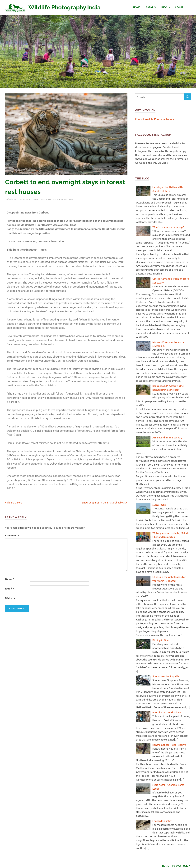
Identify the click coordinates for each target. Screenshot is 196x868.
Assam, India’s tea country (167, 437)
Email (10, 588)
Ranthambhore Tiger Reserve (169, 745)
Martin (24, 199)
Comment (12, 535)
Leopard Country (162, 821)
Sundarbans (159, 504)
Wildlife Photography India (68, 7)
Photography (56, 199)
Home (137, 7)
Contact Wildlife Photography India (155, 119)
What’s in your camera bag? (168, 227)
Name (10, 579)
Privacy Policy (180, 865)
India (44, 199)
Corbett (36, 199)
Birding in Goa (160, 640)
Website (10, 598)
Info (166, 7)
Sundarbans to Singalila (166, 676)
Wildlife (69, 199)
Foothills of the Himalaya (167, 712)
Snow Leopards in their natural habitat (104, 502)
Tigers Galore (14, 502)
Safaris (151, 7)
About (179, 7)
